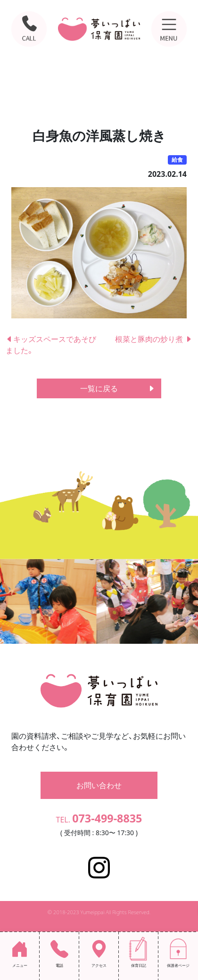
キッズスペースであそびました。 (51, 345)
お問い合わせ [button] (99, 785)
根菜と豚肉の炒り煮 (154, 339)
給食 (177, 160)
